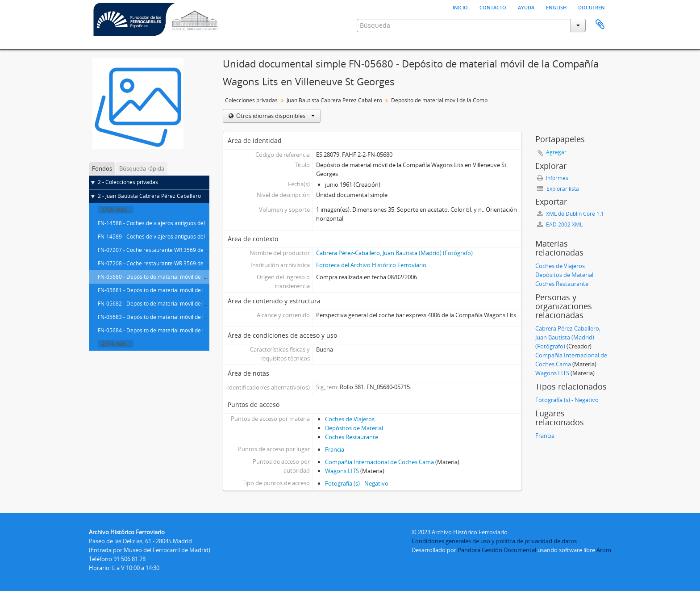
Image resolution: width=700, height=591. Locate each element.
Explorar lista (558, 189)
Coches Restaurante (352, 437)
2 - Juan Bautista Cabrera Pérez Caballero (149, 196)
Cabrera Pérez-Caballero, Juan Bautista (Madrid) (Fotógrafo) (394, 253)
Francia (335, 449)
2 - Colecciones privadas (128, 182)
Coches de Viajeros (350, 419)
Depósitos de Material (354, 428)
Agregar (556, 152)
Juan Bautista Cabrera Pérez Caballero (334, 100)
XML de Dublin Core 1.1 (571, 214)
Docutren (592, 7)
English (556, 7)
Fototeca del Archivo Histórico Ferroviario (371, 265)
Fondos (102, 168)
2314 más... (116, 344)
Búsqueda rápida (142, 168)
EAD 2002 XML (560, 224)
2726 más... (116, 210)
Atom (604, 550)
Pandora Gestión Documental (497, 550)
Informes (553, 178)
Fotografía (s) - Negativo (357, 483)
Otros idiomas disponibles (275, 116)
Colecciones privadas (251, 100)
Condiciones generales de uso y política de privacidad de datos (494, 541)
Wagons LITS (342, 471)
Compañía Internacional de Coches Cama (379, 462)
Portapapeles (600, 25)
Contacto (493, 7)
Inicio (460, 7)
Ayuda (526, 7)
